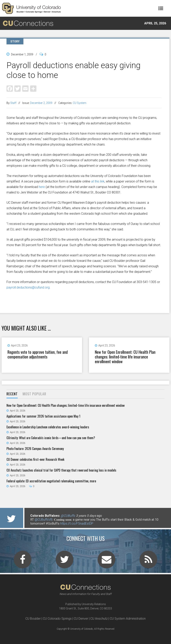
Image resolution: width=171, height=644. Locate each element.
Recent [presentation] (12, 394)
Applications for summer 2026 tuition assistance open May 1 (43, 416)
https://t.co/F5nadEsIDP (77, 524)
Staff (13, 103)
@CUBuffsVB (44, 520)
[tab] (12, 394)
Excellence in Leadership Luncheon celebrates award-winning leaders (48, 427)
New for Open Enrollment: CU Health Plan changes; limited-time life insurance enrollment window (125, 357)
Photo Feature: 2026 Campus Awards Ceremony (35, 449)
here (42, 187)
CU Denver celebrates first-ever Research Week (35, 459)
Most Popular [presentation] (34, 394)
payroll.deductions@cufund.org (28, 287)
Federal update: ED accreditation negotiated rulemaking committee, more (51, 481)
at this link (98, 181)
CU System (80, 103)
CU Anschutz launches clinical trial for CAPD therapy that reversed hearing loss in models (61, 470)
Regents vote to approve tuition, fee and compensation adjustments (38, 354)
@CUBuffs (68, 516)
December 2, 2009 (41, 103)
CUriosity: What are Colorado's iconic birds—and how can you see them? (51, 438)
